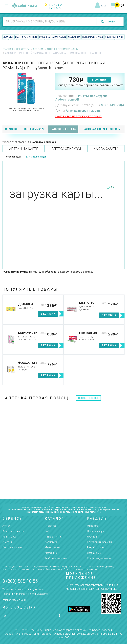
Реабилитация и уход (93, 37)
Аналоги (7, 542)
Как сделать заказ (12, 547)
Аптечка (38, 49)
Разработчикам (96, 547)
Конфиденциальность (99, 558)
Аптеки (6, 526)
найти (111, 22)
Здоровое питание (114, 37)
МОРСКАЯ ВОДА (113, 105)
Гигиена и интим (54, 537)
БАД (17, 37)
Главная (8, 49)
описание (12, 129)
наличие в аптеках (63, 129)
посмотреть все (88, 398)
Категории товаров (13, 531)
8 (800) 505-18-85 (20, 581)
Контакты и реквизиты (99, 542)
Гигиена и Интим (29, 37)
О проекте (93, 526)
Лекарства (8, 37)
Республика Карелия (56, 7)
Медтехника (74, 37)
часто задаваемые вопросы (102, 129)
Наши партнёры (96, 531)
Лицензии (92, 537)
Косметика (44, 37)
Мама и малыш (59, 37)
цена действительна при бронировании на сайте (90, 85)
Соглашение (94, 553)
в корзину (99, 80)
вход (104, 6)
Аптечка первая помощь (62, 49)
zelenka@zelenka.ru (14, 600)
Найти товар (9, 537)
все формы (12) (34, 129)
